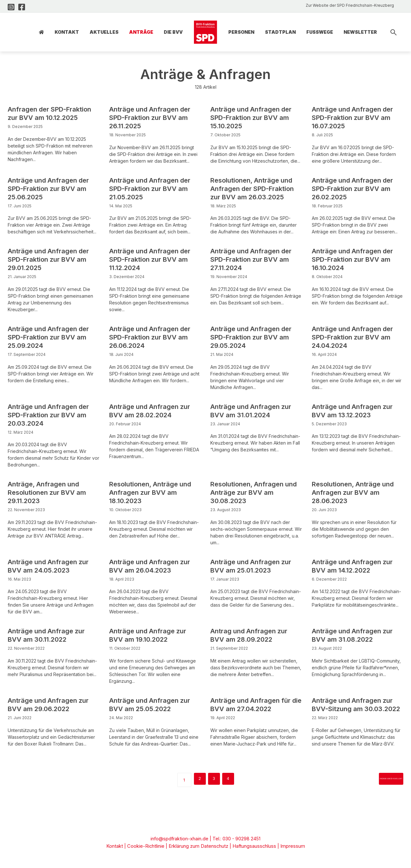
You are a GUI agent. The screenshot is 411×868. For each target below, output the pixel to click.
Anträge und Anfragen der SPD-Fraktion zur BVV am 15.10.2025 (251, 118)
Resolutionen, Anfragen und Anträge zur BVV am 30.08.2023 (254, 493)
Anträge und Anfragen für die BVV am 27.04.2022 (256, 705)
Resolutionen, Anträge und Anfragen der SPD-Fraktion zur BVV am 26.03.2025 (252, 189)
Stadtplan (280, 32)
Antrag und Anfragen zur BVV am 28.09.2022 (249, 635)
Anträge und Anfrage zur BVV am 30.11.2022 (46, 635)
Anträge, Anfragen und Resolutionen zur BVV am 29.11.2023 (47, 493)
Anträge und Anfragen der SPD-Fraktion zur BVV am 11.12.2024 (150, 259)
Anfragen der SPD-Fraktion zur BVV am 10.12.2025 (49, 113)
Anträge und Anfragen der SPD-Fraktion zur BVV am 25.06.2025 (48, 189)
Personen (241, 32)
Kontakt (67, 32)
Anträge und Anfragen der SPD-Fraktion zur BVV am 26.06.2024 (150, 337)
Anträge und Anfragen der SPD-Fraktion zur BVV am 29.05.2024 (251, 337)
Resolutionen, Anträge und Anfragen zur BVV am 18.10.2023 (150, 493)
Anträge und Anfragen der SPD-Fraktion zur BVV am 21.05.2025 (150, 189)
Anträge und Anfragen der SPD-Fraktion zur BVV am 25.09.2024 (48, 337)
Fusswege (320, 32)
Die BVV (173, 32)
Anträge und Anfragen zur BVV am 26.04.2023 (150, 566)
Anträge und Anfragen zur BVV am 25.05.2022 (150, 705)
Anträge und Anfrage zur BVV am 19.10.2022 (148, 635)
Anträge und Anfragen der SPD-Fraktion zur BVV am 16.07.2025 (352, 118)
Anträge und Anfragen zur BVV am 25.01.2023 (251, 566)
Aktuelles (104, 32)
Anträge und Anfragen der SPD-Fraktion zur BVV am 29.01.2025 (48, 259)
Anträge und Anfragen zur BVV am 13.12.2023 (352, 411)
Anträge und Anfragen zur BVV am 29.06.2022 (48, 705)
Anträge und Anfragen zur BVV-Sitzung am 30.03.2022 (356, 705)
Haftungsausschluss (253, 845)
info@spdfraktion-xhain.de (179, 839)
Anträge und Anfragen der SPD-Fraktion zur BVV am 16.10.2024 (352, 259)
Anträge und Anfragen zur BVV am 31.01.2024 (251, 411)
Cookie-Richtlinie (148, 845)
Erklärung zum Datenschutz (199, 845)
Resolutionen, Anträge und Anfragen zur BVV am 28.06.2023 (353, 493)
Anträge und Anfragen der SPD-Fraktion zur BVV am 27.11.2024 (251, 259)
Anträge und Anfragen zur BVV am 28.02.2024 (150, 411)
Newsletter (360, 32)
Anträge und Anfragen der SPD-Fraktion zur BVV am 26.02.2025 (352, 189)
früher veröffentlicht (379, 782)
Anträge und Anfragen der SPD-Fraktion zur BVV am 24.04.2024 (352, 337)
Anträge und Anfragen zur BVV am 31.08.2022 (352, 635)
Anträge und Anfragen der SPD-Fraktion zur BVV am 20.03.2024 (48, 415)
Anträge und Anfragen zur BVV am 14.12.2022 (352, 566)
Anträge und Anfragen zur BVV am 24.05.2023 (48, 566)
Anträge (141, 32)
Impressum (289, 845)
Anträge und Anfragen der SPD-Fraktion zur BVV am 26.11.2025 (150, 118)
